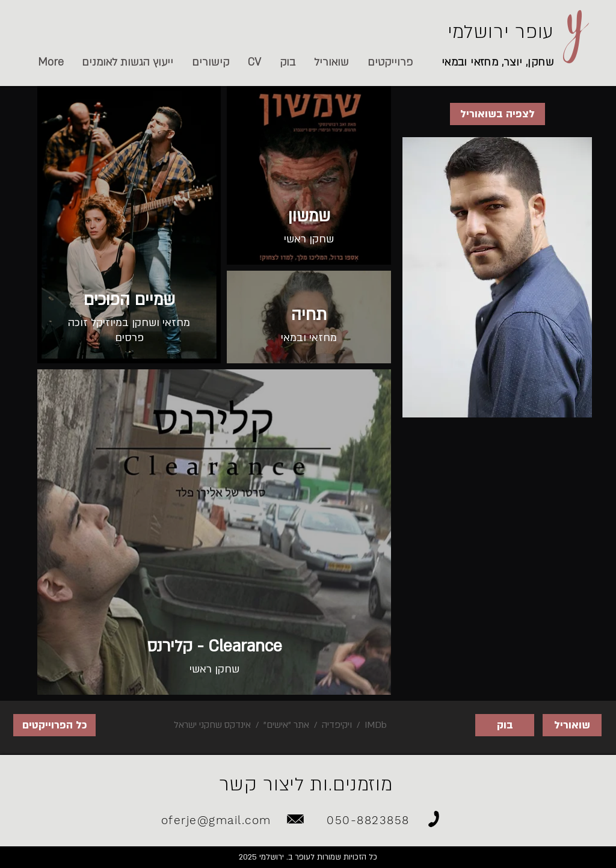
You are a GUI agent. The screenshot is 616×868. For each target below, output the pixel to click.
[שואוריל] (572, 725)
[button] (210, 63)
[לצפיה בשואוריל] (497, 114)
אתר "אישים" (286, 725)
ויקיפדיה (337, 725)
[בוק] (505, 725)
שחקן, (538, 62)
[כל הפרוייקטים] (54, 725)
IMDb (374, 725)
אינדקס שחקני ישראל (212, 725)
